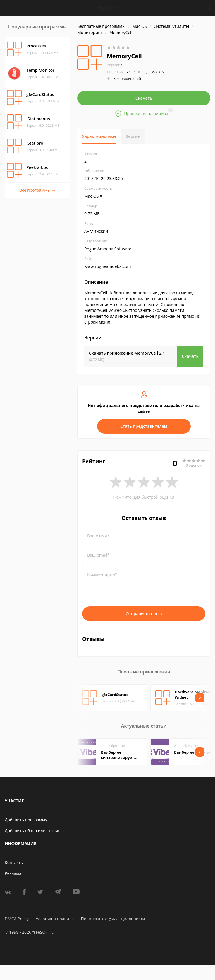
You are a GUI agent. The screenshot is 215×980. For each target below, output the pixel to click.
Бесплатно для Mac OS (145, 72)
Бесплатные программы (101, 26)
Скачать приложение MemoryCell (127, 353)
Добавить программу (26, 820)
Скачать (144, 98)
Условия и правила (55, 919)
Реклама (13, 873)
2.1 (116, 65)
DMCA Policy (17, 919)
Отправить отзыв (144, 614)
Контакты (14, 862)
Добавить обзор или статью (33, 831)
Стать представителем (144, 426)
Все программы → (37, 190)
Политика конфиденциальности (113, 919)
